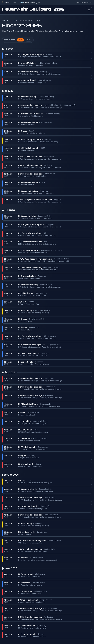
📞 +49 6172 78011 (10, 2)
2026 (20, 40)
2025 (28, 40)
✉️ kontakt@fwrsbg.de (30, 2)
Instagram (88, 2)
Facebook (79, 2)
